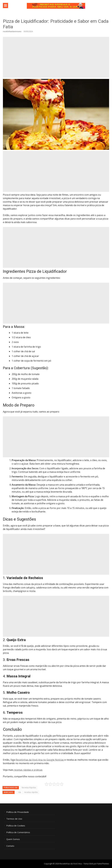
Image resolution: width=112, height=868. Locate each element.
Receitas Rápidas (29, 788)
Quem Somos (13, 839)
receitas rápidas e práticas (28, 770)
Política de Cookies (16, 826)
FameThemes (103, 864)
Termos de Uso (14, 819)
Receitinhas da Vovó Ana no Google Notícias (40, 760)
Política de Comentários (18, 832)
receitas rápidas (31, 792)
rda (20, 792)
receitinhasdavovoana (12, 31)
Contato (10, 846)
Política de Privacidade (18, 812)
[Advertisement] (56, 57)
